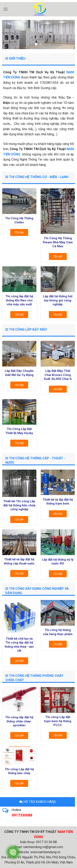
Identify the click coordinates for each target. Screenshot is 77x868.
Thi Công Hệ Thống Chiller (19, 220)
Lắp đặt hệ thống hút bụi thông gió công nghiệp (58, 300)
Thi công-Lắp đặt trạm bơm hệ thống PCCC (58, 721)
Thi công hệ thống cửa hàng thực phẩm (58, 632)
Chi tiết (19, 232)
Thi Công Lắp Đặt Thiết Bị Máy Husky (19, 431)
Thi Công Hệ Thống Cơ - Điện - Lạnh (37, 177)
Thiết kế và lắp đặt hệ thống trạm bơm (58, 502)
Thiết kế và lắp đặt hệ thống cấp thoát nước (19, 561)
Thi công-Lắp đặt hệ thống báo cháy (19, 771)
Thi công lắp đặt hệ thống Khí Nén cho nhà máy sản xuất (19, 300)
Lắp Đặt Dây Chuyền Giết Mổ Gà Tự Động (19, 373)
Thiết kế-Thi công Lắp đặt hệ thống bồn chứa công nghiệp (19, 505)
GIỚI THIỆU (15, 58)
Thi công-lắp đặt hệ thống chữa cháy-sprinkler (19, 721)
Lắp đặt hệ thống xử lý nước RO (58, 562)
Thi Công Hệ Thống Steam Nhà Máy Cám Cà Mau (58, 242)
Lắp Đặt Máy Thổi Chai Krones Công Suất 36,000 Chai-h (58, 375)
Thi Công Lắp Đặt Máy (26, 329)
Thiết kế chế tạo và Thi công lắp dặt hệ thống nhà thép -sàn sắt (19, 645)
